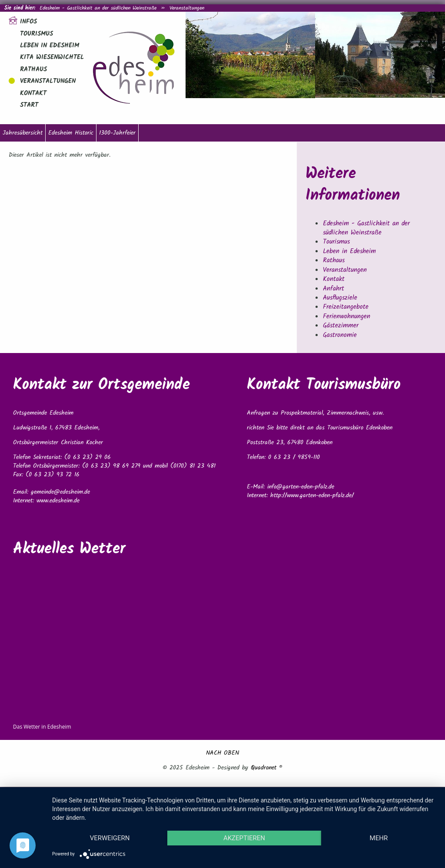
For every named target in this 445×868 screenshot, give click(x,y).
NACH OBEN (222, 753)
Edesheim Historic (71, 133)
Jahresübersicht (23, 133)
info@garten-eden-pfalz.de (301, 487)
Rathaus (33, 69)
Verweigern (110, 838)
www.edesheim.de (58, 501)
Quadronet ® (267, 768)
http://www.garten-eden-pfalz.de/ (312, 495)
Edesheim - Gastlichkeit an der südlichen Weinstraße (98, 8)
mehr (379, 838)
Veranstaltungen (187, 8)
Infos (28, 22)
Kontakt (33, 93)
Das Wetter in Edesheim (42, 727)
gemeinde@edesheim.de (60, 492)
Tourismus (37, 34)
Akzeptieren (244, 838)
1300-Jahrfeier (117, 133)
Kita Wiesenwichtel (52, 57)
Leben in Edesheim (50, 46)
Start (29, 105)
